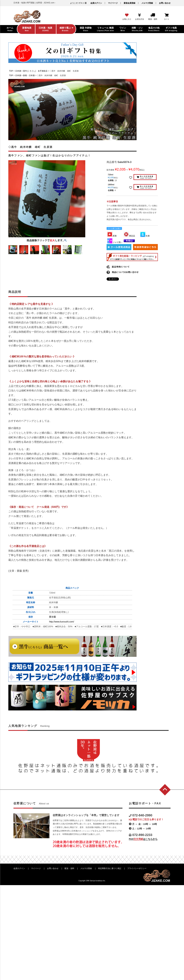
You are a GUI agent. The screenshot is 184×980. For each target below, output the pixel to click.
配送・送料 (69, 868)
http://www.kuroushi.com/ (62, 622)
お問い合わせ (165, 3)
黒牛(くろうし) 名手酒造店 (35, 71)
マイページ (113, 3)
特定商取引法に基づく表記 (110, 868)
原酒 (112, 236)
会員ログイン (96, 3)
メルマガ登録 (147, 3)
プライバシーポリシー (137, 868)
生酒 (145, 236)
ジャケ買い (115, 242)
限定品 (129, 236)
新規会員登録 (130, 3)
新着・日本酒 (29, 75)
